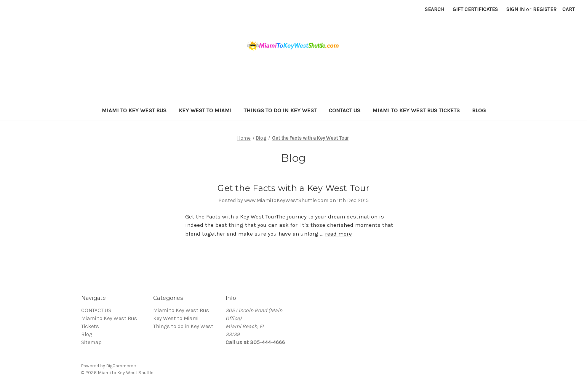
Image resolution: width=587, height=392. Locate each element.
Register (545, 9)
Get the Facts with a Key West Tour (293, 188)
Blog (479, 110)
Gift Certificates (475, 9)
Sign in (515, 9)
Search (434, 9)
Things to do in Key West (280, 110)
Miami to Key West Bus (134, 110)
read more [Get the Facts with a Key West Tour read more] (338, 234)
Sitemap (91, 342)
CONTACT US (345, 110)
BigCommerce (121, 366)
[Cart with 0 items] (569, 9)
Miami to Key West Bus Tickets (416, 110)
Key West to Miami (205, 110)
